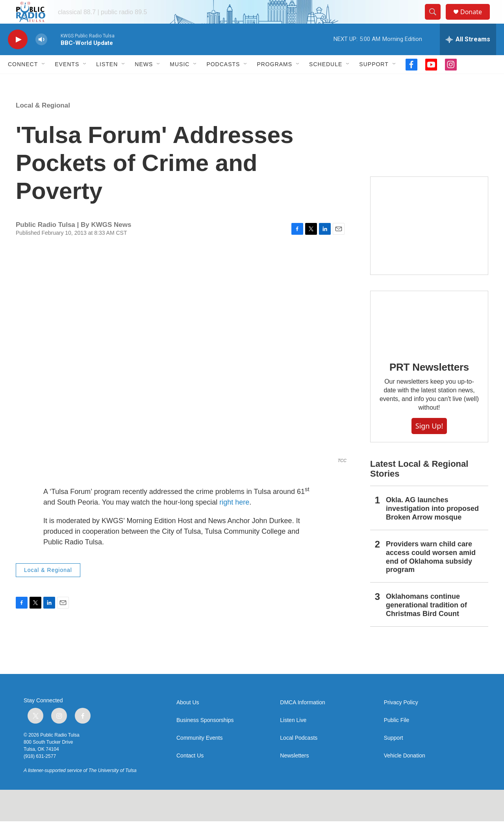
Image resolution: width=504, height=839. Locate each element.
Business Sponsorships (205, 738)
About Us (188, 720)
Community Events (199, 756)
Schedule (326, 82)
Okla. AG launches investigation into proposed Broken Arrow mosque (432, 526)
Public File (397, 738)
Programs (274, 82)
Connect (23, 82)
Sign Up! (429, 444)
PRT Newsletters (429, 385)
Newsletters (294, 773)
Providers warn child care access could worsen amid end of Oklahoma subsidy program (431, 575)
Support (374, 82)
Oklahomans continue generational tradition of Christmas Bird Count (426, 623)
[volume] (41, 57)
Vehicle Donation (405, 773)
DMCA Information (302, 720)
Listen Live (293, 738)
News (144, 82)
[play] (18, 57)
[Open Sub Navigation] (44, 82)
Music (180, 82)
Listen (107, 82)
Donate (476, 21)
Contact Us (190, 773)
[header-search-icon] (436, 21)
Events (67, 82)
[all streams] (468, 57)
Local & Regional (43, 123)
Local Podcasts (299, 756)
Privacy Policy (401, 720)
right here (233, 520)
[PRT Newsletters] (429, 338)
